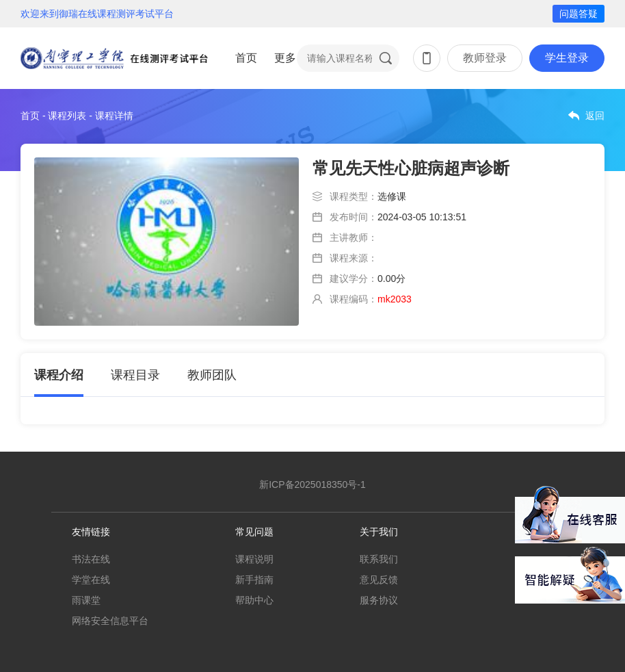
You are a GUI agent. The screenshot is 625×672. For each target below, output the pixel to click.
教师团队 (212, 375)
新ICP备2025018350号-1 (312, 484)
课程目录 (135, 375)
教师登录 (485, 58)
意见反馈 (379, 580)
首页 (246, 58)
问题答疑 (579, 14)
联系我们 (379, 559)
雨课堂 (86, 600)
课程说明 (254, 559)
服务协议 (379, 600)
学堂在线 (91, 580)
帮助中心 (254, 600)
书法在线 (91, 559)
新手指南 (254, 580)
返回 (595, 116)
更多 (285, 58)
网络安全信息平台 (110, 621)
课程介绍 (59, 375)
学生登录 (567, 58)
